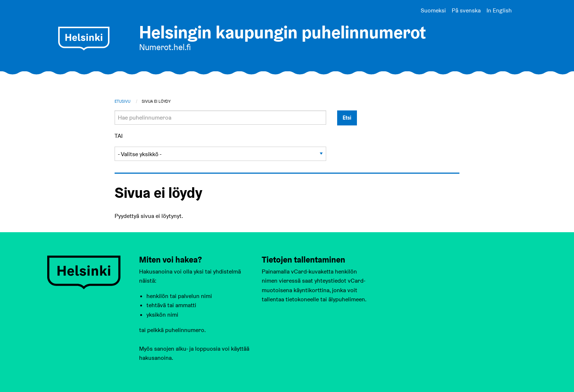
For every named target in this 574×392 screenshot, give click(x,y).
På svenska (466, 10)
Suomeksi (433, 10)
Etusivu (122, 101)
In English (499, 10)
